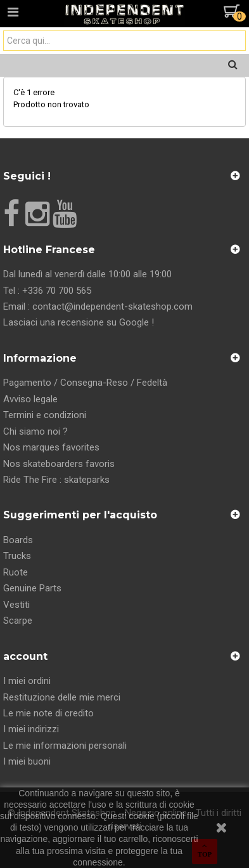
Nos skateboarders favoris (59, 464)
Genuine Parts (32, 588)
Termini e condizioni (45, 415)
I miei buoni (27, 761)
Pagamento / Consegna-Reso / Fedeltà (85, 383)
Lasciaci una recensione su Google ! (79, 322)
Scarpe (18, 621)
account (25, 656)
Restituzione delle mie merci (62, 697)
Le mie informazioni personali (65, 746)
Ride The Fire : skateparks (56, 480)
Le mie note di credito (48, 713)
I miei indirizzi (31, 729)
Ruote (16, 572)
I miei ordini (27, 681)
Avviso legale (30, 399)
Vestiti (16, 605)
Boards (18, 540)
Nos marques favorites (51, 447)
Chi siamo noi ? (35, 431)
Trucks (17, 556)
